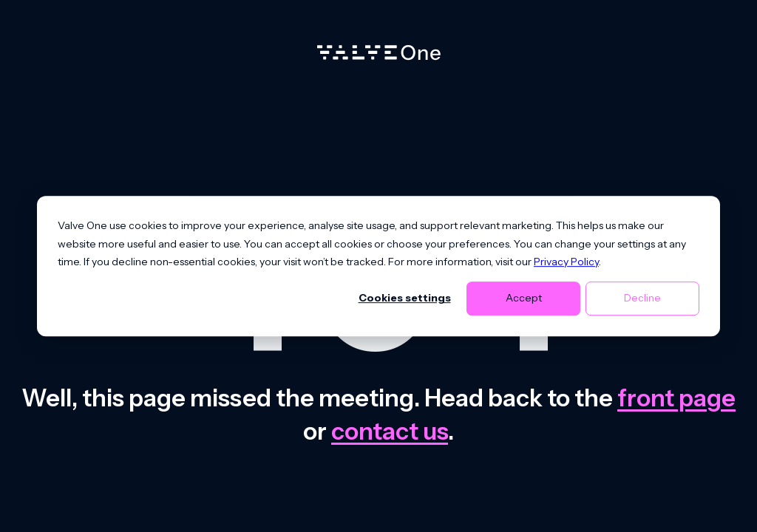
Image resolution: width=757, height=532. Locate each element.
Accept (524, 299)
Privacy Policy (566, 262)
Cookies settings (405, 299)
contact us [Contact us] (390, 431)
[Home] (379, 56)
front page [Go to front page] (676, 398)
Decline (642, 299)
